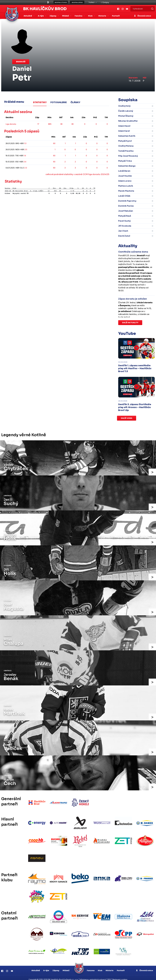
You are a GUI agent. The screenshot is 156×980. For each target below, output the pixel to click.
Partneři (116, 16)
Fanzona (91, 967)
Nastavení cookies (120, 976)
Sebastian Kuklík (127, 136)
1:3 (25, 143)
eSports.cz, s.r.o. (72, 976)
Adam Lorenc (125, 181)
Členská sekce (143, 16)
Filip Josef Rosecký (128, 156)
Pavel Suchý (124, 221)
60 (54, 143)
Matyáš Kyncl (125, 141)
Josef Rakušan (126, 211)
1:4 (25, 155)
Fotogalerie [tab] (59, 102)
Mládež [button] (66, 16)
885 (50, 124)
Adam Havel (124, 126)
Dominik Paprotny (127, 201)
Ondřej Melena (126, 146)
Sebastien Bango (127, 166)
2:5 (26, 149)
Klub (100, 967)
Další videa (127, 418)
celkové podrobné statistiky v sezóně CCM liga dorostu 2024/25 (77, 174)
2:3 (26, 168)
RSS (109, 976)
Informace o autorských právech (93, 976)
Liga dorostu (11, 124)
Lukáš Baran (124, 171)
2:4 (25, 161)
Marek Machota (126, 191)
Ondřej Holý (124, 106)
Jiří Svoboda (125, 226)
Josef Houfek (125, 176)
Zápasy (56, 967)
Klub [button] (90, 16)
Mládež (66, 967)
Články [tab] (75, 102)
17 (38, 124)
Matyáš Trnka (125, 161)
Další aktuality (130, 323)
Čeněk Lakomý (126, 111)
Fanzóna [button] (79, 16)
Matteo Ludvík (126, 186)
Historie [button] (102, 16)
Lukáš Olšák (124, 196)
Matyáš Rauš (125, 216)
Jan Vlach (123, 231)
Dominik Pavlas (126, 206)
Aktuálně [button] (28, 16)
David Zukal (124, 236)
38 (61, 124)
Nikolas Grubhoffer (128, 121)
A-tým (46, 967)
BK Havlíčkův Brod (45, 9)
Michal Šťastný (126, 116)
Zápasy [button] (53, 16)
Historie (110, 967)
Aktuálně (36, 967)
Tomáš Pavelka (126, 151)
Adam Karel (124, 131)
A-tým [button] (41, 16)
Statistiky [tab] (40, 102)
